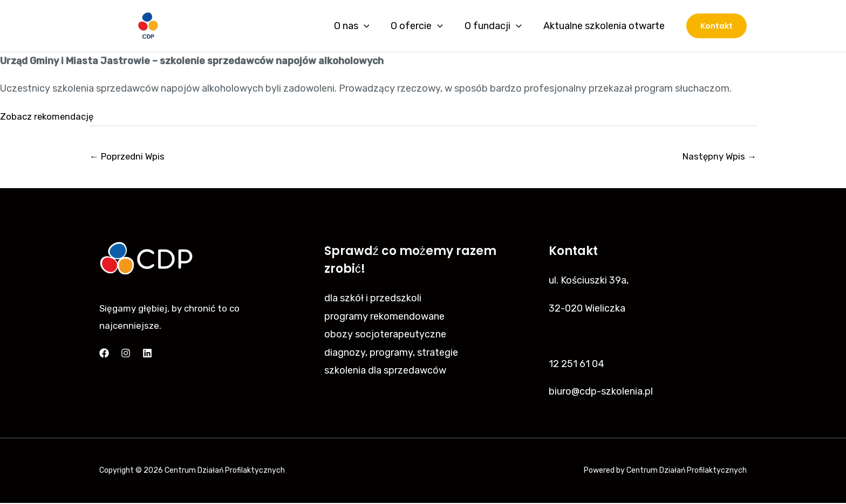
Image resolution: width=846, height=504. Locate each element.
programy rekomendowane (384, 318)
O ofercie (422, 26)
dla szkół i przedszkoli (373, 300)
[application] (371, 26)
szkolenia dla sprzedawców (385, 372)
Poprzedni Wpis (130, 157)
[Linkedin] (147, 354)
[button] (717, 26)
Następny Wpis (717, 157)
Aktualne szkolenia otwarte (605, 26)
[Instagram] (126, 354)
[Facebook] (104, 354)
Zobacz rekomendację (50, 116)
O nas (359, 26)
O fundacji (496, 26)
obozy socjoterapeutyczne (385, 336)
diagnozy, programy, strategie (391, 354)
